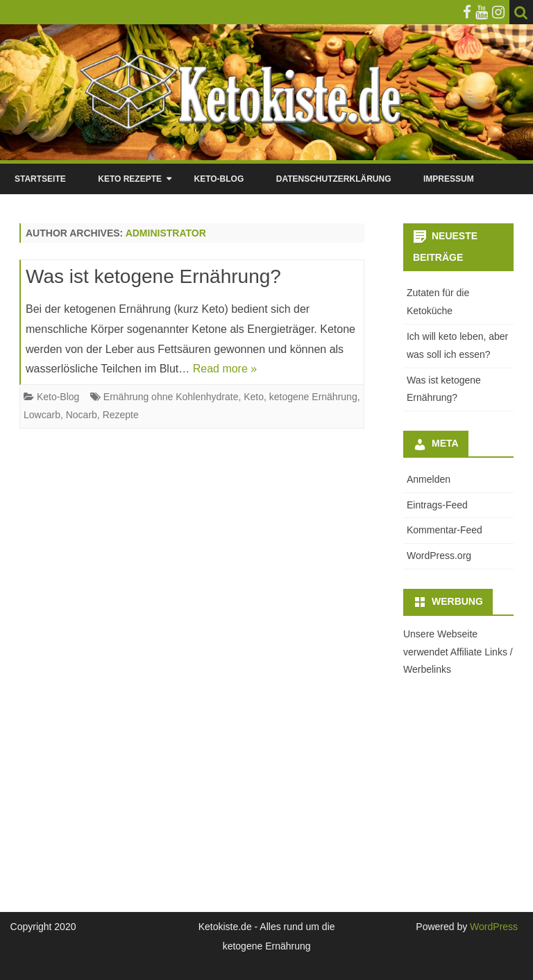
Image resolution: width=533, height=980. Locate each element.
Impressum (449, 179)
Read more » (225, 369)
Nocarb (82, 415)
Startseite (40, 179)
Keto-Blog (219, 179)
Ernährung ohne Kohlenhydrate (171, 397)
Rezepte (121, 415)
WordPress (492, 927)
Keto (254, 397)
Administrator (166, 233)
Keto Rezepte (130, 179)
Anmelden (429, 479)
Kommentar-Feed (445, 530)
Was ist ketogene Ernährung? (153, 276)
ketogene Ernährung (313, 397)
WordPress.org (439, 556)
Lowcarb (42, 415)
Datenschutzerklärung (334, 179)
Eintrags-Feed (437, 505)
